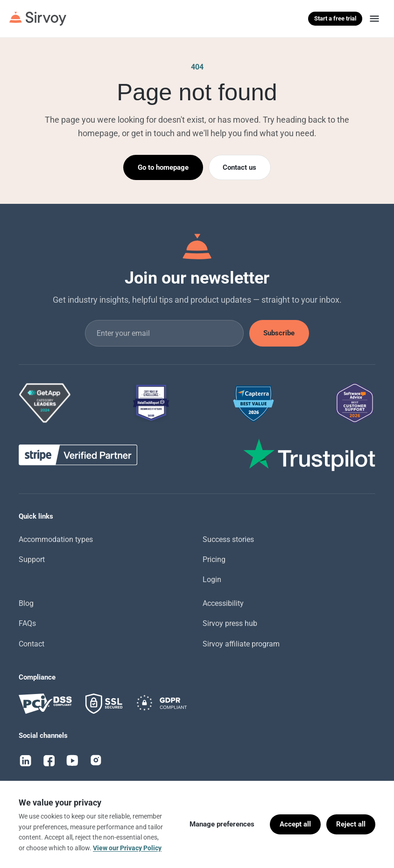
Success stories (228, 539)
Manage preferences (222, 824)
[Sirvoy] (38, 19)
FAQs (27, 623)
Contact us (239, 167)
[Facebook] (49, 761)
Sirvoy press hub (230, 623)
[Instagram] (96, 761)
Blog (26, 603)
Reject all (351, 824)
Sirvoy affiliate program (241, 644)
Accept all (295, 824)
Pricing (214, 559)
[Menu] (374, 19)
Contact (32, 644)
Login (212, 580)
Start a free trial (335, 18)
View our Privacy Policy (127, 848)
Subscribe (279, 333)
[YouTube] (72, 761)
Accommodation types (56, 539)
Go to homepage (163, 167)
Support (32, 559)
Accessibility (223, 603)
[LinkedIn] (26, 761)
